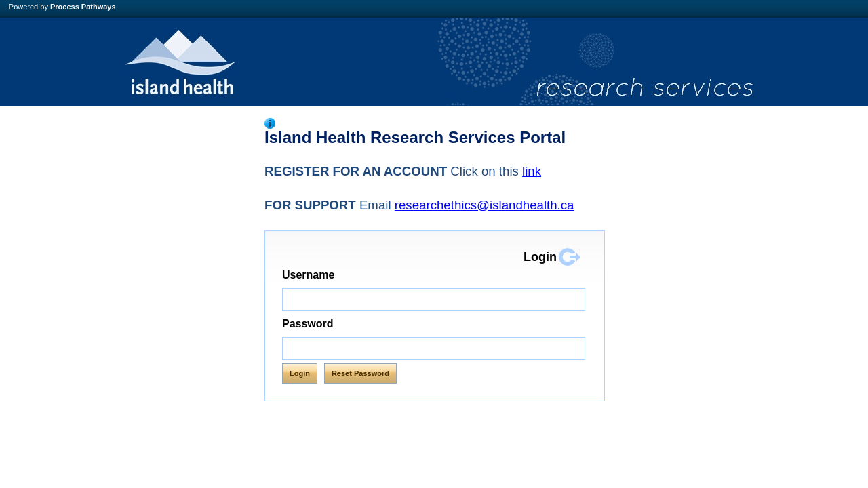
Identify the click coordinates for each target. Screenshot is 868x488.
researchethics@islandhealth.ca (485, 205)
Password (308, 324)
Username (337, 275)
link (532, 171)
